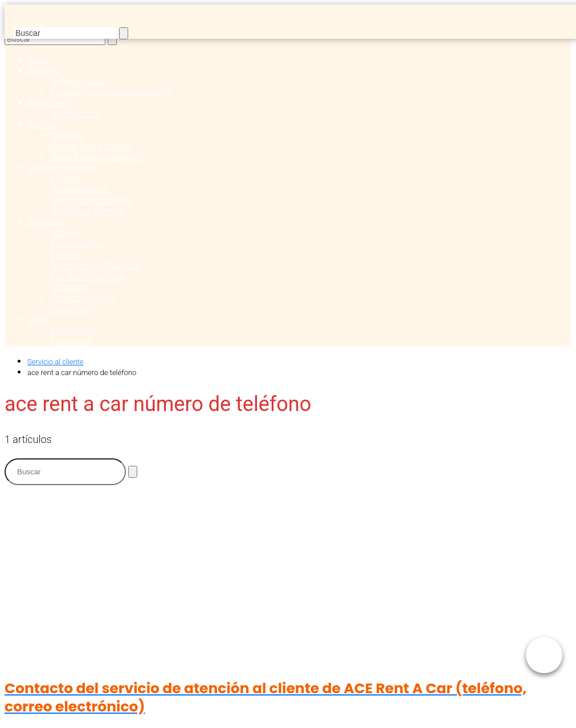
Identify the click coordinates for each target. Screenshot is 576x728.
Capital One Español (90, 146)
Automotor (72, 341)
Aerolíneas (48, 103)
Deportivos (72, 309)
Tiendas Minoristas (88, 276)
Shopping (69, 287)
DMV (37, 320)
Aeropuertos (75, 114)
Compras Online (82, 298)
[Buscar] (124, 33)
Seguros (44, 70)
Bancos (42, 125)
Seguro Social (77, 81)
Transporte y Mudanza (95, 265)
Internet (66, 179)
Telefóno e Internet (87, 211)
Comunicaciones (61, 168)
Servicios (45, 222)
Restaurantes (77, 244)
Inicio (38, 60)
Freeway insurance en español (110, 92)
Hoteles (66, 233)
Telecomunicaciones (91, 200)
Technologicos (79, 190)
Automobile (73, 330)
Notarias (67, 135)
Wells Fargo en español (96, 157)
